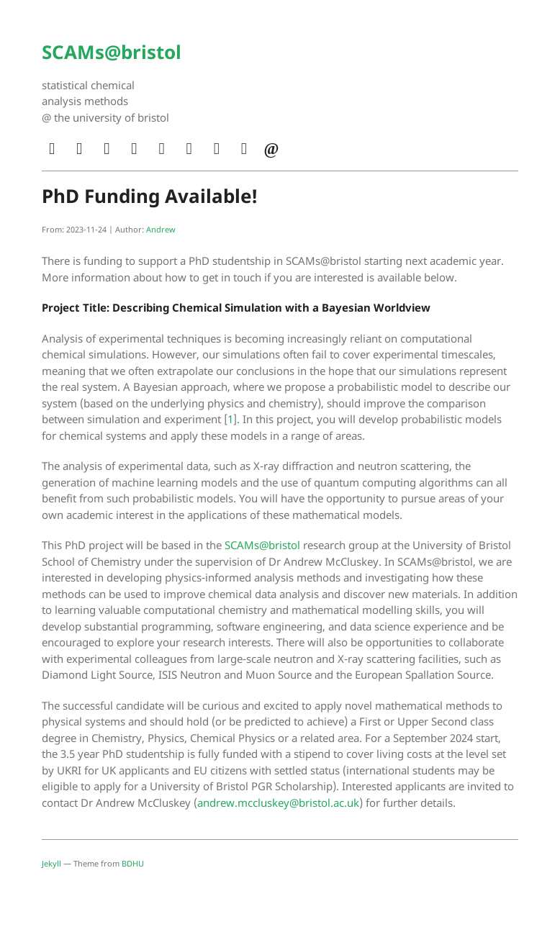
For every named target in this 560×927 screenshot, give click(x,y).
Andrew (161, 229)
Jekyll (51, 863)
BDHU (133, 863)
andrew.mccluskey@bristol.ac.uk (278, 802)
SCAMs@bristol (112, 52)
